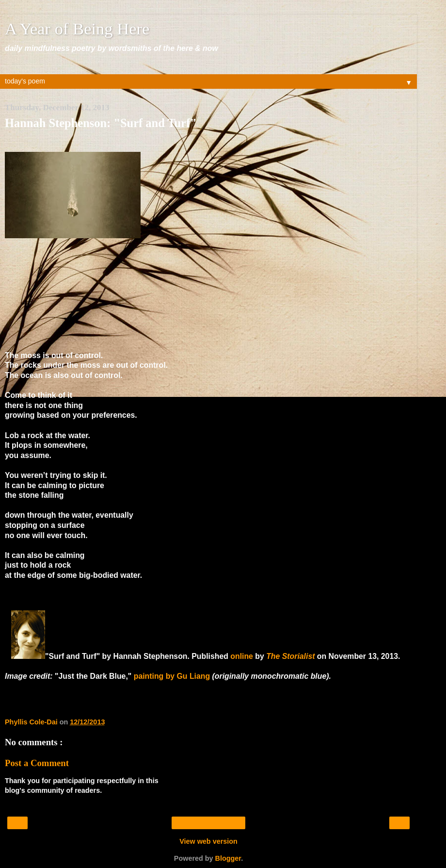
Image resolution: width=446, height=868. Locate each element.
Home (208, 823)
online (242, 656)
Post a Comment (37, 763)
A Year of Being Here (77, 29)
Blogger (228, 858)
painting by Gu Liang (172, 676)
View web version (208, 841)
